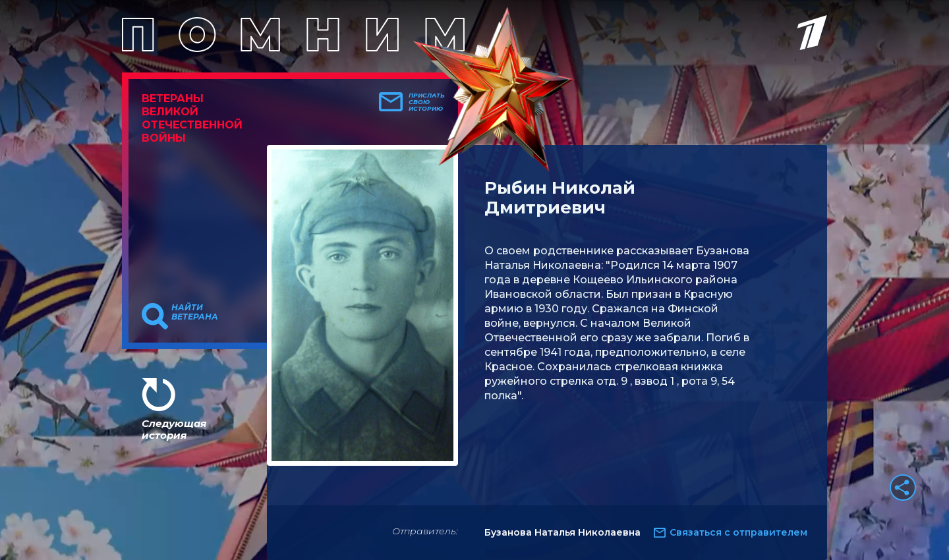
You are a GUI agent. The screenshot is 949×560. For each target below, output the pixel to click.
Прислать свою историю (427, 102)
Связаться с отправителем (738, 532)
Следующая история (174, 429)
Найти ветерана (195, 312)
